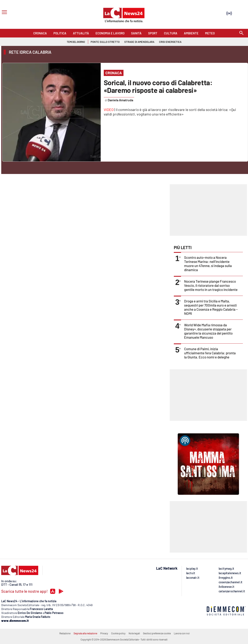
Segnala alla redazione (85, 633)
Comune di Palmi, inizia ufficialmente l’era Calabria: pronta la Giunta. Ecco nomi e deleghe (210, 353)
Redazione (65, 633)
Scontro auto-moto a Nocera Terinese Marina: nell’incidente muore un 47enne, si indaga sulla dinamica (208, 264)
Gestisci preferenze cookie (157, 633)
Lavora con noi (182, 633)
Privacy (104, 633)
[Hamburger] (4, 13)
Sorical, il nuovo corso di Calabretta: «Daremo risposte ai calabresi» (158, 86)
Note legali (134, 633)
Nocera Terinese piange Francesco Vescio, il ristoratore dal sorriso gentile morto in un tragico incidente (211, 285)
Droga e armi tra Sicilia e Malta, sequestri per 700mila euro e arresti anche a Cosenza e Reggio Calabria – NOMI (211, 307)
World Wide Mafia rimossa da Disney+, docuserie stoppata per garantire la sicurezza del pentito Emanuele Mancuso (208, 331)
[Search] (241, 33)
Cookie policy (118, 633)
